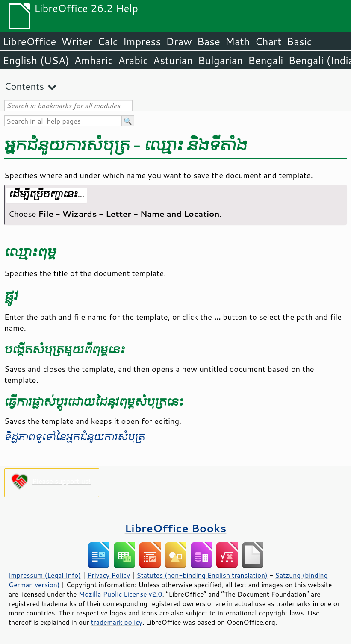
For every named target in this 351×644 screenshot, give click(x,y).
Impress (142, 41)
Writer (77, 41)
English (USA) (36, 60)
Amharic (94, 60)
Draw (179, 41)
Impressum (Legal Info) (45, 575)
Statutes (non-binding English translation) (202, 575)
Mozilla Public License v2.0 (121, 594)
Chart (268, 41)
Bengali (265, 60)
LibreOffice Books (176, 528)
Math (238, 41)
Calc (108, 41)
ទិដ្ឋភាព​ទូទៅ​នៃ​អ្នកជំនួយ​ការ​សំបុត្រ (75, 437)
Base (209, 41)
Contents (24, 86)
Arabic (133, 60)
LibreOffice (29, 41)
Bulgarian (220, 60)
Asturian (173, 60)
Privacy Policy (109, 575)
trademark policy (117, 622)
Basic (299, 41)
